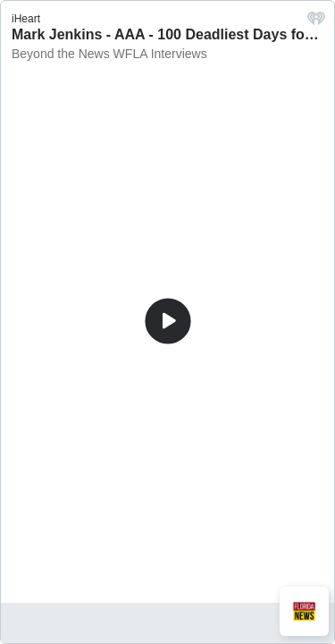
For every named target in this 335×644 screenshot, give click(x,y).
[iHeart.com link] (316, 23)
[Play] (168, 321)
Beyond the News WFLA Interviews (109, 54)
